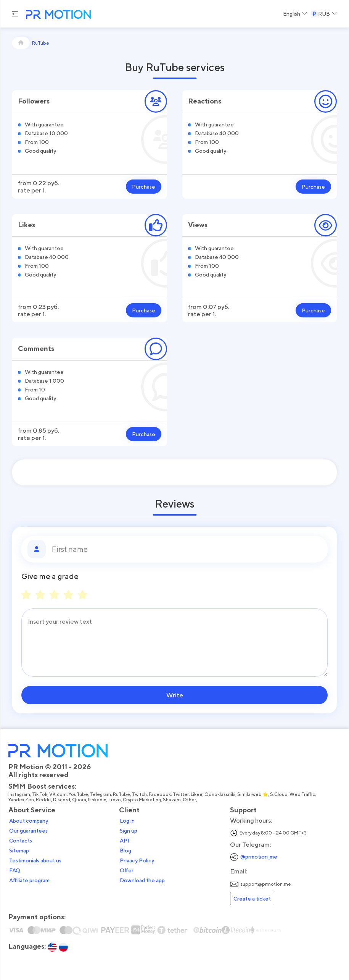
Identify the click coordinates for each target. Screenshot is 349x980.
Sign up (129, 831)
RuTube (121, 794)
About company (29, 821)
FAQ (15, 870)
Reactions (205, 101)
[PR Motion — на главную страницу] (57, 15)
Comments (36, 348)
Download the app (142, 880)
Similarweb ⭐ (253, 794)
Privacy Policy (137, 860)
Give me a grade (50, 576)
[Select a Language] (295, 14)
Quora (79, 800)
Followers (34, 101)
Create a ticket (252, 898)
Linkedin (97, 800)
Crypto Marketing (142, 800)
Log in (127, 821)
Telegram (101, 794)
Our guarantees (28, 831)
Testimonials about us (35, 860)
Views (198, 225)
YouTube (78, 794)
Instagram (19, 794)
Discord (62, 800)
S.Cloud (279, 794)
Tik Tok (40, 794)
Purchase (144, 187)
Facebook (160, 794)
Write (175, 695)
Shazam (172, 800)
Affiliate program (29, 880)
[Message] (174, 643)
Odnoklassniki (220, 794)
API (125, 841)
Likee (197, 794)
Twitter (181, 794)
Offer (127, 870)
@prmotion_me (259, 856)
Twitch (139, 794)
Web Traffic (302, 794)
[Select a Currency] (324, 14)
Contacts (21, 841)
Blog (125, 851)
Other (189, 800)
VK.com (58, 794)
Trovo (115, 800)
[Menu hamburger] (15, 14)
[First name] (187, 549)
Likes (27, 225)
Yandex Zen (21, 800)
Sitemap (19, 851)
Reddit (43, 800)
